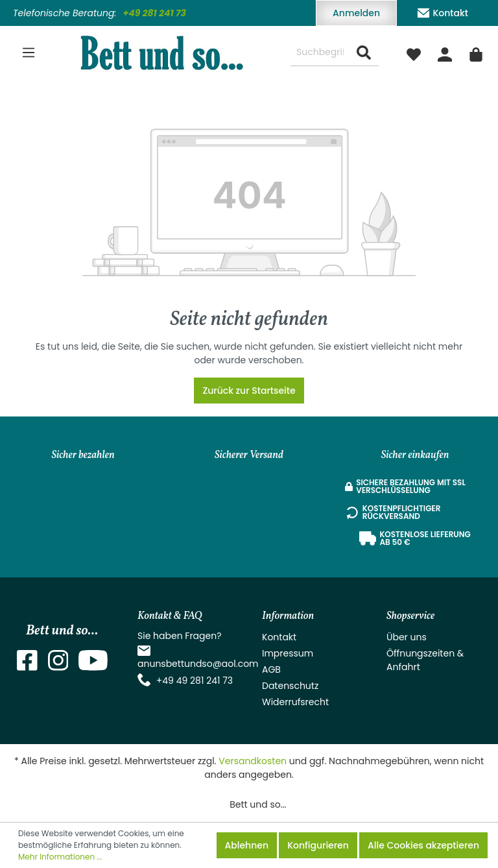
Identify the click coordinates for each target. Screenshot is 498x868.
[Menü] (29, 53)
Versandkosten (253, 761)
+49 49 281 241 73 (195, 681)
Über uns (407, 637)
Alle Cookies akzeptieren (423, 845)
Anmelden (356, 13)
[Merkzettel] (414, 53)
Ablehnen (247, 845)
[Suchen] (364, 53)
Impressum (288, 653)
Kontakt (442, 11)
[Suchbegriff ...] (320, 53)
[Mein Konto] (445, 53)
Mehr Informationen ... (60, 857)
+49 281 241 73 (154, 13)
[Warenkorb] (476, 53)
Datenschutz (290, 686)
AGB (271, 669)
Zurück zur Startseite (249, 391)
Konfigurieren (318, 845)
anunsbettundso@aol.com (198, 664)
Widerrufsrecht (295, 702)
